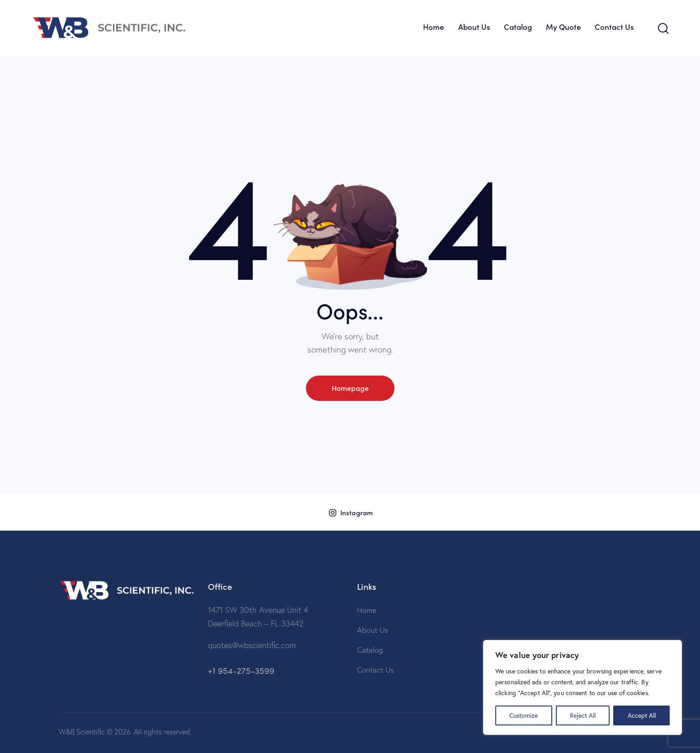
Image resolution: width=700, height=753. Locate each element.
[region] (583, 687)
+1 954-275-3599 (241, 670)
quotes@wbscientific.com (252, 645)
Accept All (642, 715)
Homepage (350, 388)
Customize (524, 715)
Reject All (583, 715)
